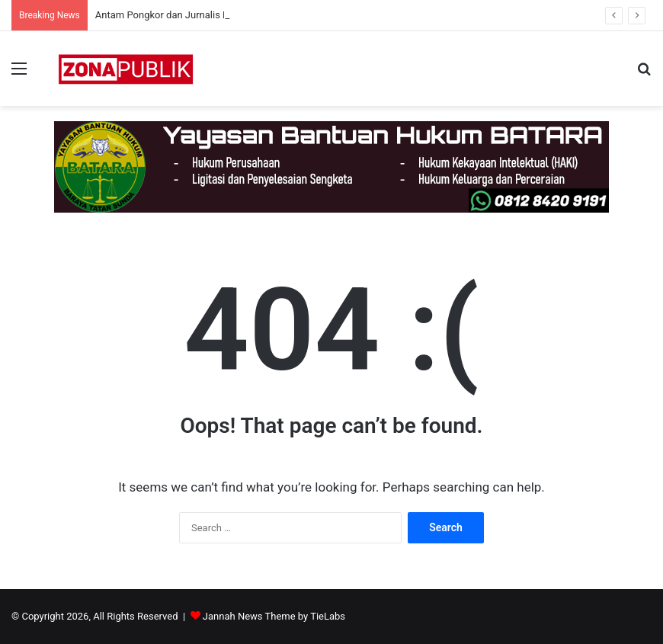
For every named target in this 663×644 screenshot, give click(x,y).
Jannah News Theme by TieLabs (274, 616)
